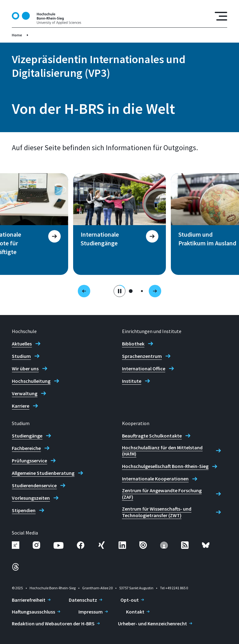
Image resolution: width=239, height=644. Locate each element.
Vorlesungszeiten (31, 498)
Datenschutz (83, 600)
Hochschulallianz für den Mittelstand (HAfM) (162, 451)
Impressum (91, 612)
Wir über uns (25, 368)
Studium (21, 356)
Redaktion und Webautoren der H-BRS (53, 623)
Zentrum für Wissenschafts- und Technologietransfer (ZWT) (157, 512)
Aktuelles (22, 344)
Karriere (21, 406)
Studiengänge (27, 436)
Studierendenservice (34, 485)
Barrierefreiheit (29, 600)
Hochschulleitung (31, 381)
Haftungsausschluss (33, 612)
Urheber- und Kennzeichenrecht (152, 623)
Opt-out (130, 600)
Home (17, 35)
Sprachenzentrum (142, 356)
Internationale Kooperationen (155, 479)
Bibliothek (133, 344)
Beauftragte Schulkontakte (152, 436)
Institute (132, 381)
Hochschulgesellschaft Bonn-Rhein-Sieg (165, 466)
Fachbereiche (26, 448)
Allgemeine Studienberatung (43, 473)
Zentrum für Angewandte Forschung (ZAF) (162, 494)
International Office (144, 368)
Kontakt (135, 612)
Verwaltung (25, 393)
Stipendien (24, 510)
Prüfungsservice (29, 461)
